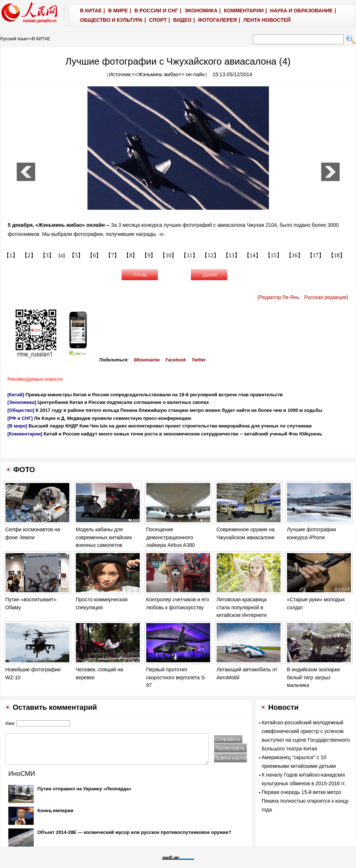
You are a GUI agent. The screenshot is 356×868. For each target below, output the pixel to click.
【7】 (112, 255)
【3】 (47, 255)
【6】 (94, 255)
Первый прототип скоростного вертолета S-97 (176, 677)
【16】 (295, 255)
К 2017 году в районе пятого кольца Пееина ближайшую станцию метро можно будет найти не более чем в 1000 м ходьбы (179, 410)
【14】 (253, 255)
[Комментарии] (25, 434)
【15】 (274, 255)
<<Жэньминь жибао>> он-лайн (168, 74)
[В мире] (17, 426)
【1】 (11, 255)
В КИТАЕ (41, 39)
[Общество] (21, 410)
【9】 (149, 255)
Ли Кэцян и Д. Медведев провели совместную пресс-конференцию (113, 418)
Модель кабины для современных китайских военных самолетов (104, 537)
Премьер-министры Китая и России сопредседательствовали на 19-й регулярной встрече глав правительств (154, 395)
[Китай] (16, 395)
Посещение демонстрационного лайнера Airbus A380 (171, 537)
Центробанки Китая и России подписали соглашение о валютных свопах (123, 402)
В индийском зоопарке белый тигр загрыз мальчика (314, 677)
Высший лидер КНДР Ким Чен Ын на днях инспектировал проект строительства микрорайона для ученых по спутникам (170, 426)
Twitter (199, 360)
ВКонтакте (147, 360)
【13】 (232, 255)
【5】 (76, 255)
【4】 (62, 256)
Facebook (176, 360)
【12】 (210, 255)
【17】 (316, 255)
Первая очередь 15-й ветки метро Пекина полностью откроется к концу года (305, 801)
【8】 (131, 255)
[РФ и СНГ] (20, 418)
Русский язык (14, 39)
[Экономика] (22, 402)
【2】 (29, 255)
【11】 (189, 255)
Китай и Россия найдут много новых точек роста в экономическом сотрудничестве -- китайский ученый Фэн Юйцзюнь (183, 434)
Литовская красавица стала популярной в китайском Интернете (242, 607)
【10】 (168, 255)
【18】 (337, 255)
